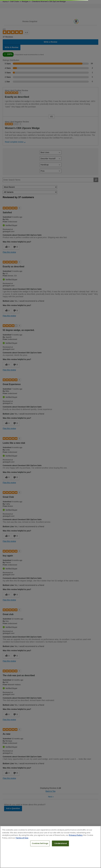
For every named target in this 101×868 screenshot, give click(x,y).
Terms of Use (22, 838)
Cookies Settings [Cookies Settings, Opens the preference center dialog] (40, 843)
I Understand (60, 843)
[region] (50, 847)
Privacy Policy (76, 835)
